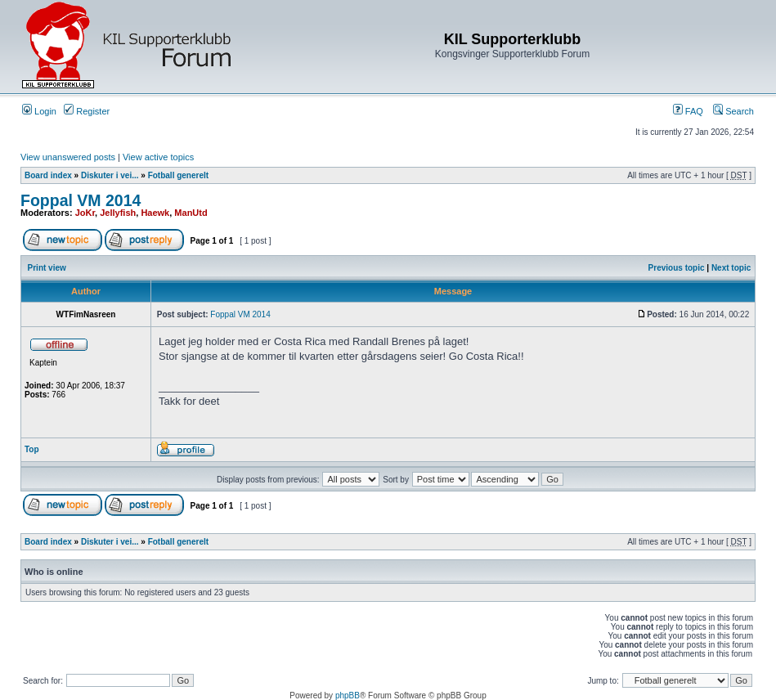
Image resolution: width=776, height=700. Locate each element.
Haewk (155, 213)
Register (87, 111)
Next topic (731, 268)
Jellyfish (118, 213)
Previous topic (677, 268)
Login (39, 111)
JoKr (85, 213)
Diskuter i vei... (110, 175)
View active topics (158, 157)
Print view (47, 268)
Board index (48, 175)
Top (32, 449)
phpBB (348, 696)
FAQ (688, 111)
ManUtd (191, 213)
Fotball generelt (178, 175)
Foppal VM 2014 (81, 200)
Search (733, 111)
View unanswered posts (68, 157)
